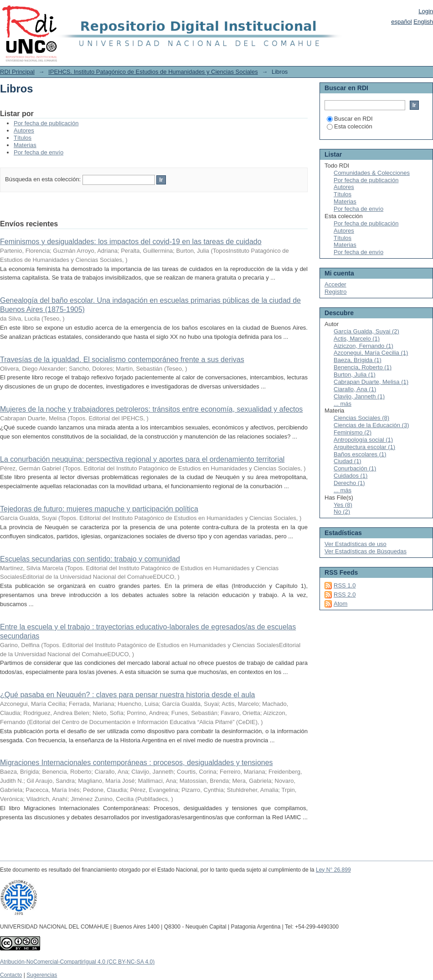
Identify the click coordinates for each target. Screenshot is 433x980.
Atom (340, 604)
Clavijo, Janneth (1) (359, 396)
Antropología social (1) (363, 440)
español (402, 22)
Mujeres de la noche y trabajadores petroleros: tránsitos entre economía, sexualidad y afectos (151, 409)
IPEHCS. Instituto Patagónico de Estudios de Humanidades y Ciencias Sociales (153, 72)
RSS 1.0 (345, 585)
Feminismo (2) (353, 432)
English (423, 22)
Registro (335, 292)
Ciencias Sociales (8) (361, 418)
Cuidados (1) (351, 476)
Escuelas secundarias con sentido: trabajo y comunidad (90, 559)
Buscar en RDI (350, 119)
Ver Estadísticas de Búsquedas (366, 551)
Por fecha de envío (39, 152)
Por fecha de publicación (46, 123)
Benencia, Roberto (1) (363, 367)
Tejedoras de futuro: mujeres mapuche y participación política (99, 509)
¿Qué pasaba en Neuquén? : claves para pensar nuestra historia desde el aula (127, 695)
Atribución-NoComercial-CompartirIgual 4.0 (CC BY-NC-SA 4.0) (77, 962)
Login (426, 11)
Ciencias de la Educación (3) (371, 425)
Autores (24, 130)
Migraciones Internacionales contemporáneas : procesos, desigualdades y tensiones (137, 763)
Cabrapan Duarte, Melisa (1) (371, 382)
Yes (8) (343, 505)
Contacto (11, 975)
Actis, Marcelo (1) (357, 339)
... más (343, 404)
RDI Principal (17, 72)
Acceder (335, 284)
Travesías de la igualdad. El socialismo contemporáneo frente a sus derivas (122, 360)
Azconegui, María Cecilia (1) (371, 353)
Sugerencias (42, 975)
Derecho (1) (349, 483)
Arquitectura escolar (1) (364, 447)
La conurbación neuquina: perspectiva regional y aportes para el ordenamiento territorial (142, 459)
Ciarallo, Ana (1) (355, 389)
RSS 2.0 (345, 595)
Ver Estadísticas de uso (356, 544)
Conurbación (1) (355, 468)
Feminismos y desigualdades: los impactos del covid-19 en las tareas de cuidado (131, 242)
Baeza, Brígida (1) (358, 360)
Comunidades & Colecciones (372, 173)
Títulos (23, 138)
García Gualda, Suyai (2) (366, 331)
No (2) (342, 512)
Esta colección (350, 126)
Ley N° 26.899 (333, 870)
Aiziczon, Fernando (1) (363, 346)
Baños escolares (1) (360, 454)
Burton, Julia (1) (355, 375)
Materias (25, 145)
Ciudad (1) (348, 461)
